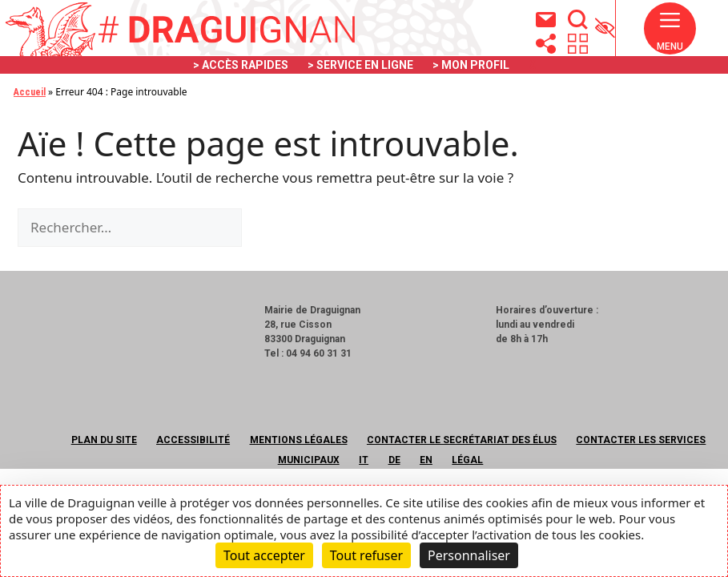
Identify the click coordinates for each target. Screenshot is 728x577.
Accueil (30, 92)
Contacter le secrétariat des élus (462, 440)
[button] (670, 35)
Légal (467, 460)
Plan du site (104, 440)
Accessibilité (193, 440)
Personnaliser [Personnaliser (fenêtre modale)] (469, 555)
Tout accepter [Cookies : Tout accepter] (264, 555)
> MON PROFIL (471, 65)
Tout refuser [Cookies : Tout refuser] (366, 555)
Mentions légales (299, 440)
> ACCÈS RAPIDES (241, 65)
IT (364, 460)
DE (394, 460)
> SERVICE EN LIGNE (360, 65)
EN (426, 460)
